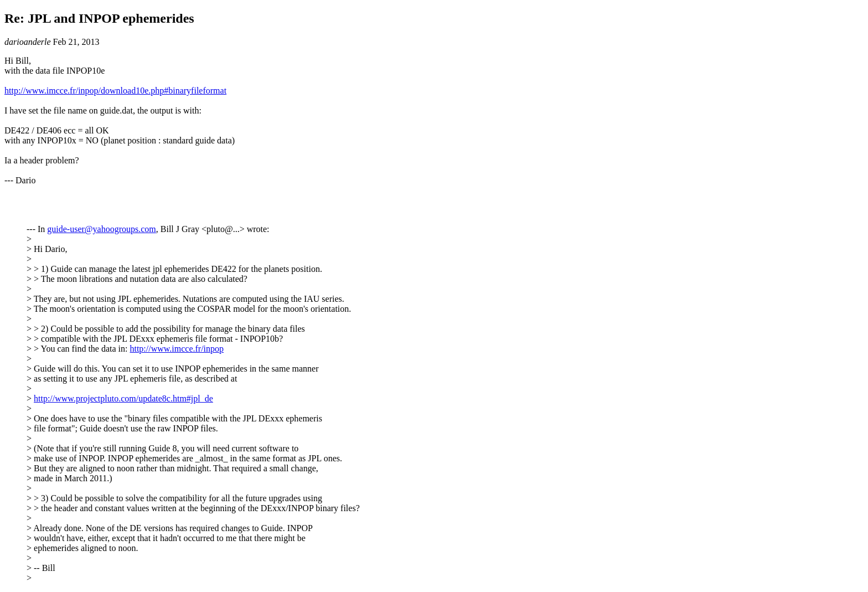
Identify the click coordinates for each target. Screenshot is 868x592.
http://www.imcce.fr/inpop (177, 349)
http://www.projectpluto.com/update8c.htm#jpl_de (123, 398)
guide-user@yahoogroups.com (101, 229)
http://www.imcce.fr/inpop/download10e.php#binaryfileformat (115, 91)
